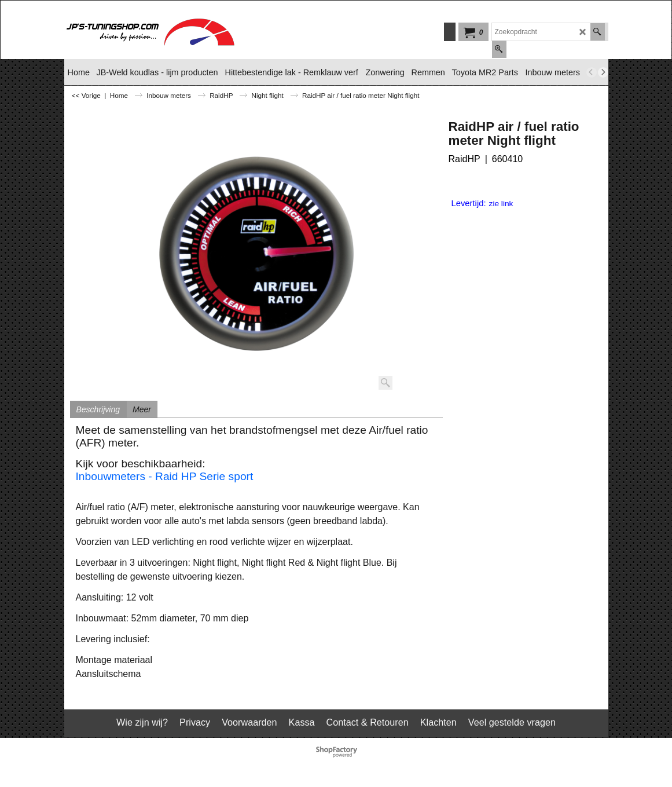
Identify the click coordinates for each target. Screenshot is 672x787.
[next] (603, 72)
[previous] (592, 72)
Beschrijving (98, 409)
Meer (142, 409)
